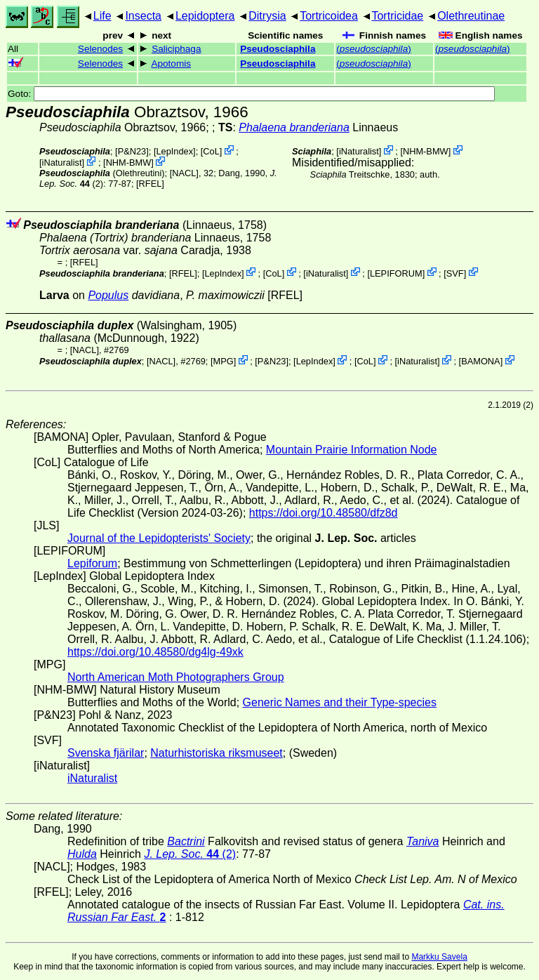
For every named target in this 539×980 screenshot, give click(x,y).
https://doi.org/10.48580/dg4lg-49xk (155, 652)
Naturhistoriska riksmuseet (217, 753)
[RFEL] (150, 184)
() (374, 49)
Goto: (251, 94)
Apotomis (171, 64)
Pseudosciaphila (278, 49)
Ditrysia (267, 16)
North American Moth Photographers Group (176, 677)
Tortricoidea (329, 16)
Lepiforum (92, 563)
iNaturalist (62, 163)
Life (102, 16)
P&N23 (132, 151)
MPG (224, 361)
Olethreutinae (471, 16)
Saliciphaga (176, 49)
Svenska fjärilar (106, 753)
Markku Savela (439, 957)
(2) (190, 854)
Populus (108, 295)
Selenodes (100, 49)
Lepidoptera (205, 16)
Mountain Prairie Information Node (352, 450)
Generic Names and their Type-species (340, 702)
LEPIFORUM (396, 273)
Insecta (143, 16)
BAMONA (480, 361)
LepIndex (174, 151)
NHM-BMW (129, 163)
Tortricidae (397, 16)
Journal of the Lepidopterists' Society (159, 538)
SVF (455, 273)
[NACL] (184, 173)
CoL (211, 151)
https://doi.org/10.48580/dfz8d (324, 513)
